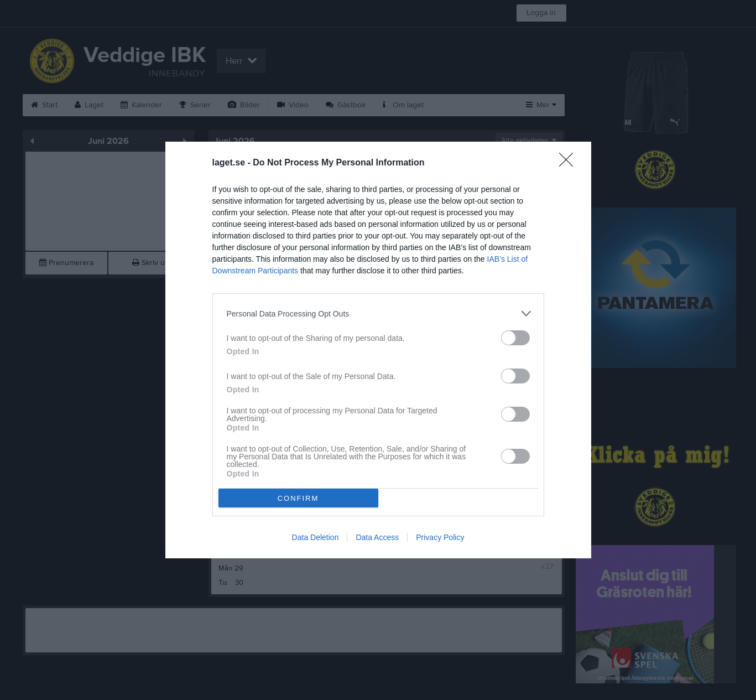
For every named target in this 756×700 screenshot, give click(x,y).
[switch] (515, 338)
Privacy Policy (440, 537)
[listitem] (378, 313)
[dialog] (378, 350)
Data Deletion (316, 537)
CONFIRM (298, 498)
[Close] (570, 163)
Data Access (377, 537)
